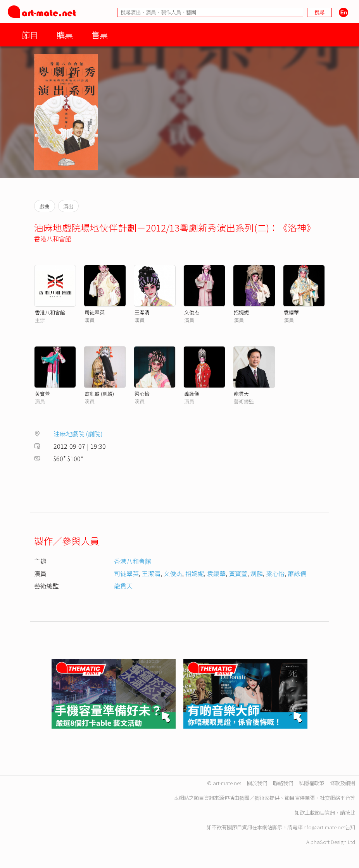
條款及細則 (343, 783)
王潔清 (142, 312)
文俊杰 (192, 312)
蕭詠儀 (192, 394)
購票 (65, 35)
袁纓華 (291, 312)
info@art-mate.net (324, 827)
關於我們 (257, 783)
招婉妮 (241, 312)
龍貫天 (241, 394)
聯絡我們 (283, 783)
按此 (350, 812)
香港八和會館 (53, 238)
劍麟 (257, 573)
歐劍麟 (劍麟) (99, 394)
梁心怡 (142, 394)
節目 (30, 35)
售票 (100, 35)
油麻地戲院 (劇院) (78, 434)
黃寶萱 (42, 394)
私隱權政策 (312, 783)
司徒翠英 (95, 312)
